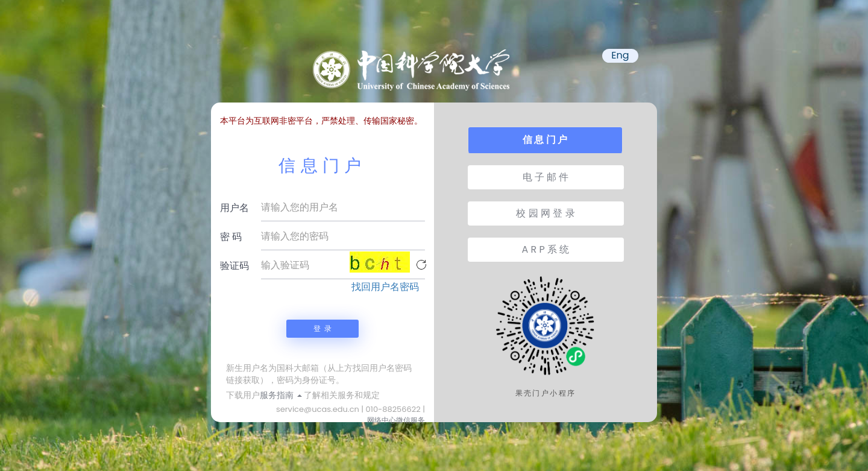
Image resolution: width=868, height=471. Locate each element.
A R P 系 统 (546, 249)
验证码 (234, 266)
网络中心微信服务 (396, 420)
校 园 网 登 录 (545, 213)
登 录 (322, 328)
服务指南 (281, 395)
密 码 (231, 237)
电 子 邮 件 (546, 177)
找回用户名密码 (385, 287)
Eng (620, 55)
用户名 (234, 208)
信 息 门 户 (545, 140)
